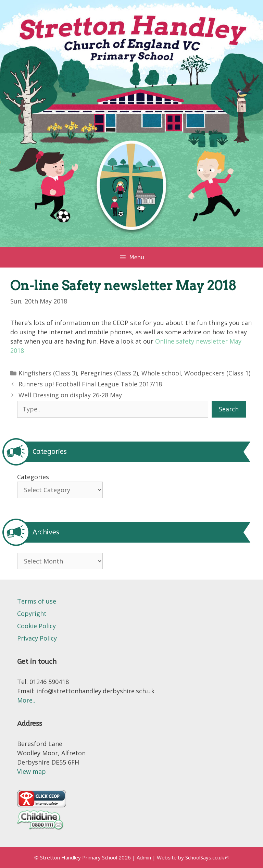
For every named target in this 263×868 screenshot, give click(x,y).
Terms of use (37, 601)
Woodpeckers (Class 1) (217, 373)
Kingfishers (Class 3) (48, 373)
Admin (145, 857)
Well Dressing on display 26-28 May (70, 395)
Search (229, 409)
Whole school (161, 373)
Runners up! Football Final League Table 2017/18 (90, 384)
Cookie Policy (36, 626)
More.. (26, 700)
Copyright (32, 613)
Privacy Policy (37, 638)
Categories (33, 477)
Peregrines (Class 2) (109, 373)
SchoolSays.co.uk (205, 857)
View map (32, 771)
